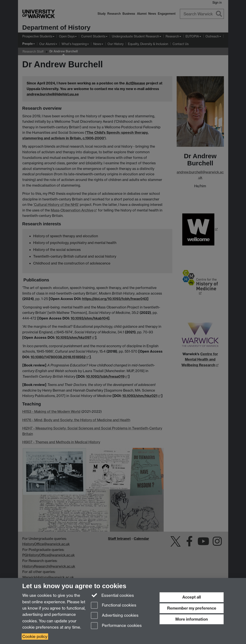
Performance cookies (116, 626)
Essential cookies (112, 595)
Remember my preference (192, 608)
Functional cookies (114, 606)
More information (192, 619)
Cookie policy (35, 637)
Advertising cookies (115, 616)
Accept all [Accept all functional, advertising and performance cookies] (192, 597)
